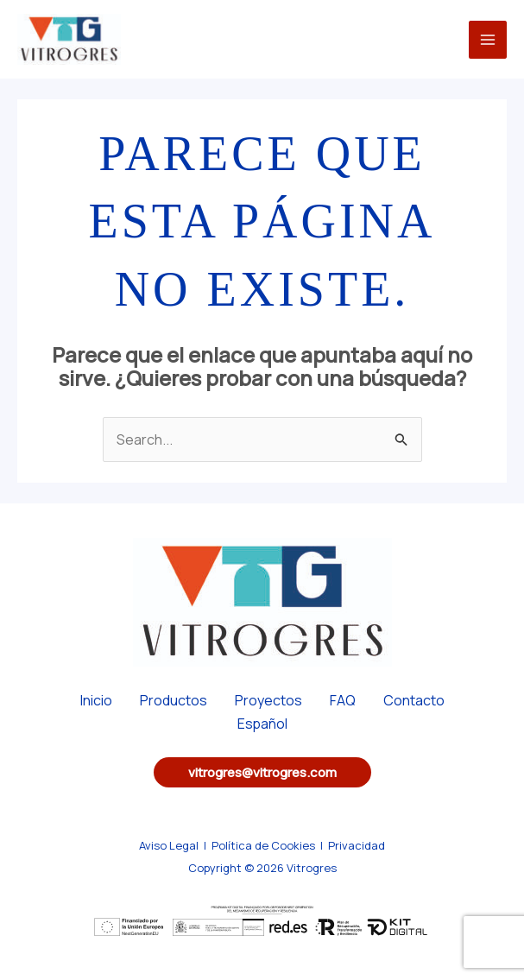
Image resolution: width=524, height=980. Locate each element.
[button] (262, 772)
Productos (174, 700)
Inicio (96, 700)
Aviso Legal (169, 845)
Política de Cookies (263, 845)
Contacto (414, 700)
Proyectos (268, 700)
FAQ (343, 700)
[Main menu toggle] (488, 40)
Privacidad (357, 845)
